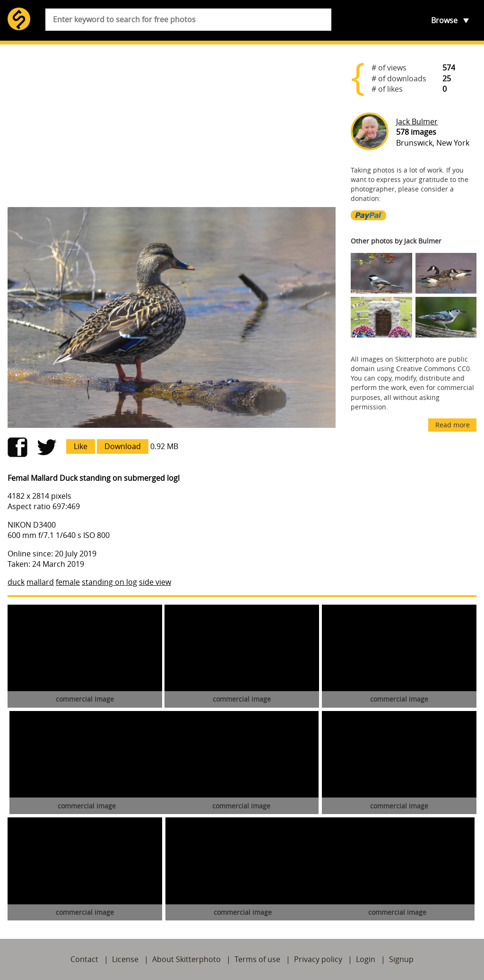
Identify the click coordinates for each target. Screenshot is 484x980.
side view (155, 582)
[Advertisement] (172, 126)
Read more (453, 425)
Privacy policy (318, 959)
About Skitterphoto (186, 959)
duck (16, 582)
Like (81, 446)
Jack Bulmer (417, 121)
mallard (40, 582)
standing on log (109, 582)
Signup (401, 959)
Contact (84, 959)
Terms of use (257, 959)
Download (123, 446)
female (68, 582)
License (125, 959)
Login (366, 959)
